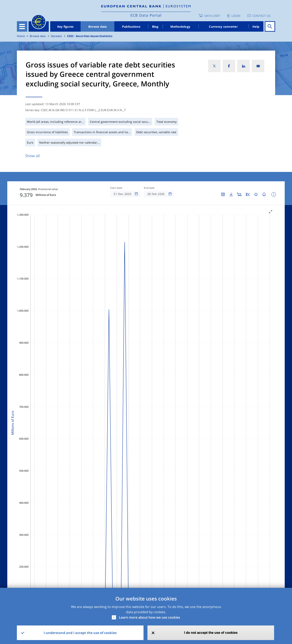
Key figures (66, 27)
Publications (131, 27)
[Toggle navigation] (22, 26)
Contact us (261, 16)
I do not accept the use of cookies (211, 633)
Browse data (98, 27)
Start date (116, 188)
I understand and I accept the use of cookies (80, 633)
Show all (33, 156)
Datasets (56, 36)
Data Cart (212, 16)
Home (21, 36)
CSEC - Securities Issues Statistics (90, 36)
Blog (155, 27)
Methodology (180, 27)
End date (149, 188)
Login (236, 16)
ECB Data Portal (146, 15)
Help (256, 27)
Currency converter (223, 27)
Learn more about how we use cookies (150, 617)
